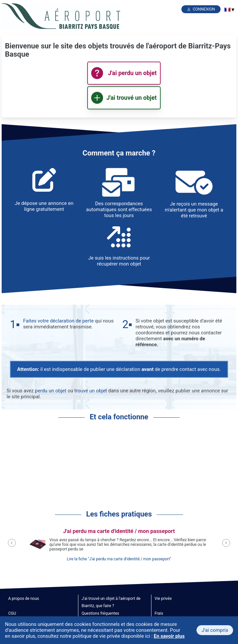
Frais (159, 613)
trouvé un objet (91, 391)
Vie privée (163, 599)
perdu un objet (51, 391)
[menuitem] (227, 10)
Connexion (204, 9)
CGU (12, 613)
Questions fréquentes (100, 613)
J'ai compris (215, 630)
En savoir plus (169, 636)
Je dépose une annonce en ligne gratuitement (44, 206)
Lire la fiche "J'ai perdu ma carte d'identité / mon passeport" (119, 559)
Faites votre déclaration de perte (58, 321)
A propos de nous (24, 599)
